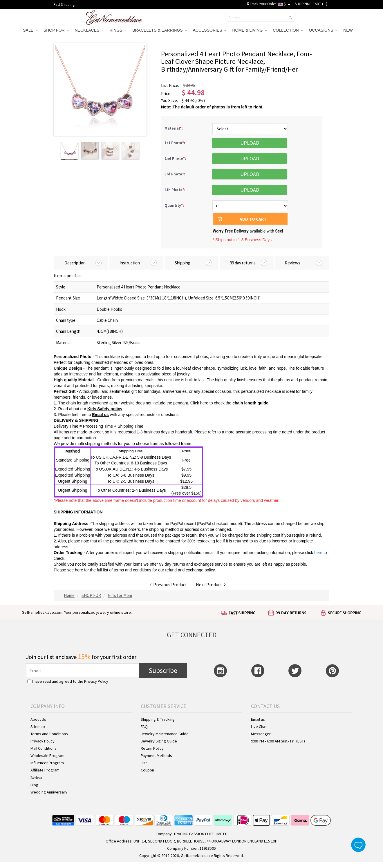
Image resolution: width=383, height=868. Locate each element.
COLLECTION (288, 30)
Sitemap (38, 727)
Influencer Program (47, 763)
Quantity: (174, 205)
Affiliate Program (45, 770)
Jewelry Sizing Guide (159, 741)
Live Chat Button (358, 845)
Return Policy (152, 748)
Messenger (261, 734)
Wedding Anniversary (49, 792)
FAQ (144, 727)
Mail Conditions (44, 748)
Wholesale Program (47, 756)
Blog (34, 785)
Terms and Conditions (49, 734)
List (144, 763)
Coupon (147, 770)
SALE (30, 30)
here (79, 570)
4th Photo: (175, 190)
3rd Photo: (175, 174)
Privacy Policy (96, 681)
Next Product (211, 584)
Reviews (36, 778)
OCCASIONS (323, 30)
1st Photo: (175, 143)
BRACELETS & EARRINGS (159, 30)
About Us (38, 719)
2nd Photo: (176, 158)
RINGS (118, 30)
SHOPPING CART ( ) (311, 4)
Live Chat (259, 727)
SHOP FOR (56, 30)
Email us (258, 719)
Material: (174, 128)
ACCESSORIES (209, 30)
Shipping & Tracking (158, 719)
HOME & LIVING (249, 30)
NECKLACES (89, 30)
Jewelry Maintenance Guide (165, 734)
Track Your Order (261, 4)
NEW (349, 30)
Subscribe (163, 670)
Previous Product (168, 584)
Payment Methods (156, 756)
